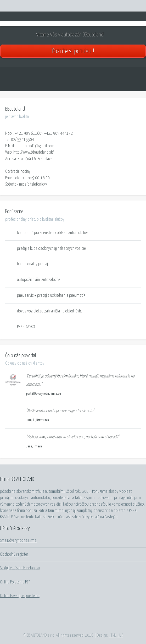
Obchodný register (14, 554)
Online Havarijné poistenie (20, 596)
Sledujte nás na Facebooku (20, 568)
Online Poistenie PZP (15, 582)
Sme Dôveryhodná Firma (18, 540)
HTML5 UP (116, 635)
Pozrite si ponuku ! (73, 51)
